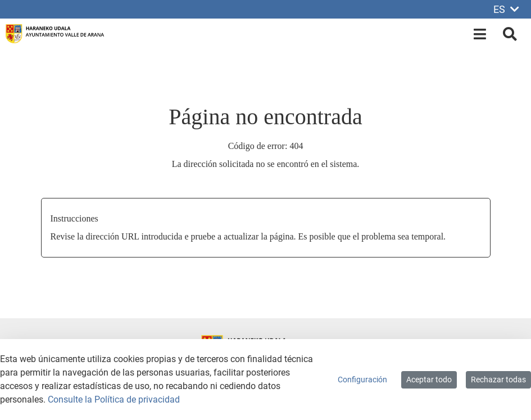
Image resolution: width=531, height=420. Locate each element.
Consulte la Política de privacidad (114, 399)
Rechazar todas (498, 380)
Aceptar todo (429, 380)
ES (506, 9)
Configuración (362, 380)
